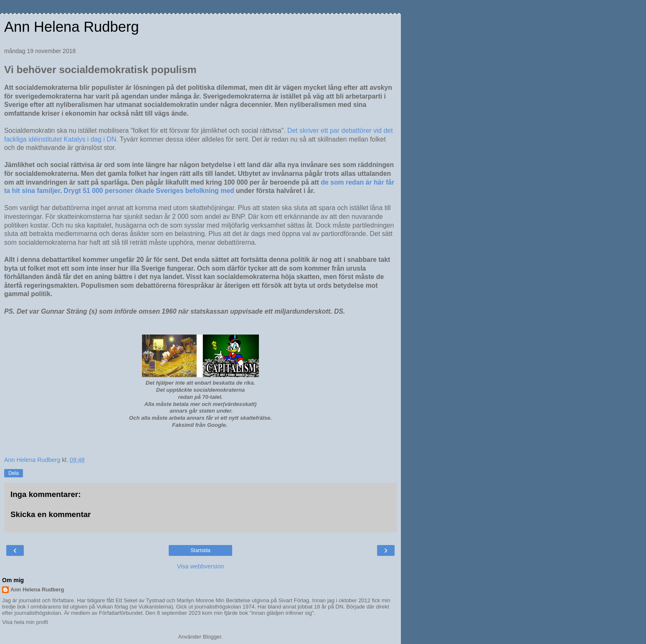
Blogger (212, 637)
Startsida (200, 550)
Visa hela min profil (25, 622)
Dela (14, 473)
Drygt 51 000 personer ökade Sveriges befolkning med (150, 191)
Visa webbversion (201, 566)
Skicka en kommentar (51, 514)
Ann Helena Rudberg (72, 27)
